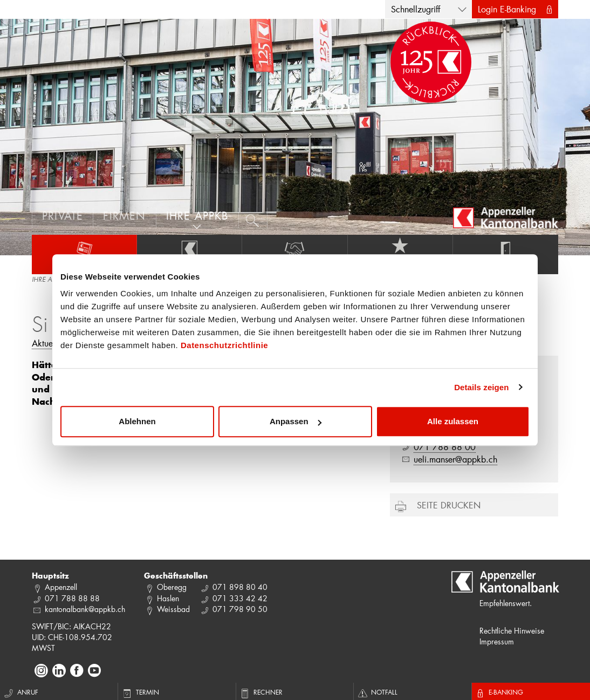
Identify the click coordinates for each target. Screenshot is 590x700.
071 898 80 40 (240, 587)
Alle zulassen (453, 421)
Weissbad (173, 609)
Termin (140, 692)
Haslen (168, 598)
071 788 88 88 (72, 598)
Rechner (261, 692)
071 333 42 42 (240, 598)
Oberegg (172, 587)
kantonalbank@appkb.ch (85, 609)
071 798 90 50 (240, 609)
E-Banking (499, 692)
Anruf (20, 692)
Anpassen (296, 421)
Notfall (377, 692)
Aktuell (44, 343)
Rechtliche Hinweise (512, 631)
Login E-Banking (507, 9)
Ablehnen (137, 421)
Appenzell (61, 587)
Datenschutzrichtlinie (224, 345)
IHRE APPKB (49, 280)
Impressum (497, 641)
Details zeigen (481, 387)
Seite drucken (449, 505)
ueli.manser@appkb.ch (455, 459)
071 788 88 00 (445, 447)
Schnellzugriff (416, 9)
